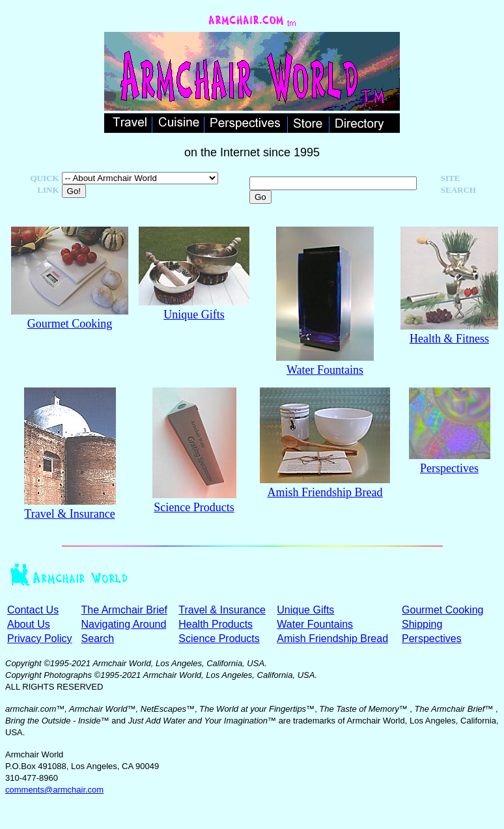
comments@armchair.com (54, 790)
